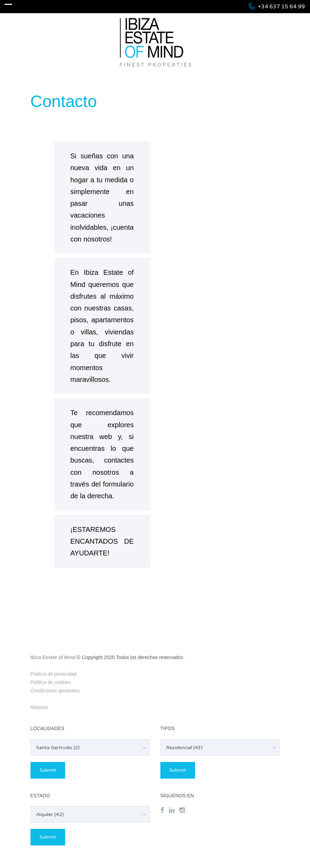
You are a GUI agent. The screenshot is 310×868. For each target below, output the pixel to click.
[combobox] (90, 747)
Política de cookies (51, 682)
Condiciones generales (55, 691)
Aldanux (39, 707)
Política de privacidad (54, 674)
